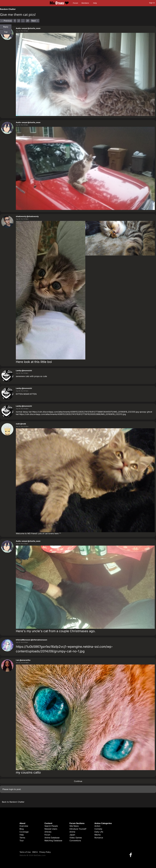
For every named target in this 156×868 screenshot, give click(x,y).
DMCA (35, 852)
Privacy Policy (45, 852)
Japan (72, 835)
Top (6, 32)
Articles (48, 832)
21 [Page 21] (28, 21)
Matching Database (53, 841)
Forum (75, 3)
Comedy (98, 829)
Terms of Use (25, 852)
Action (97, 826)
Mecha (97, 835)
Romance (99, 838)
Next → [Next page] (35, 21)
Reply (6, 27)
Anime (72, 832)
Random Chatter (8, 9)
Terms (22, 838)
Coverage (24, 832)
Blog (22, 829)
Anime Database (52, 838)
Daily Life (99, 832)
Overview (24, 826)
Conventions (75, 841)
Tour (22, 841)
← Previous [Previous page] (6, 21)
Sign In (152, 3)
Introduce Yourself (78, 829)
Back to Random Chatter (13, 802)
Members (85, 3)
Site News (74, 826)
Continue (78, 781)
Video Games (76, 838)
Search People (51, 826)
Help (95, 3)
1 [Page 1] (15, 21)
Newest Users (51, 829)
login (11, 789)
